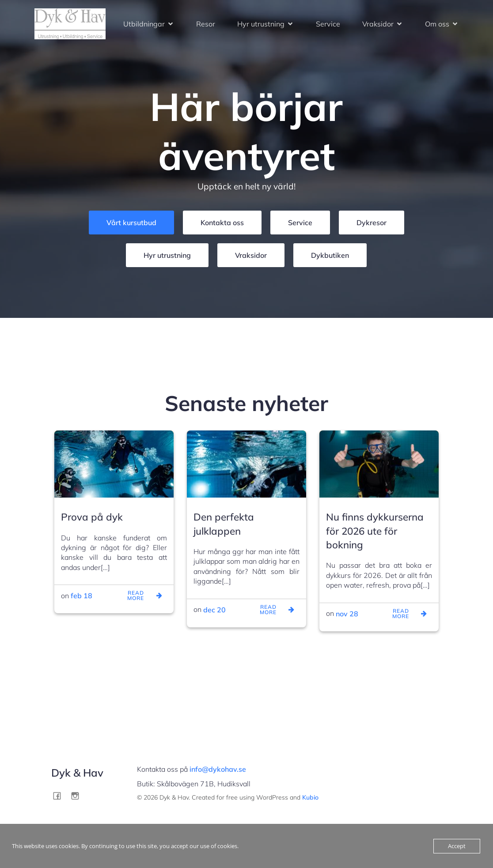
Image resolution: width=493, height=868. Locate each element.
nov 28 (347, 614)
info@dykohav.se (218, 769)
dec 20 (214, 610)
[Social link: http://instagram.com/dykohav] (78, 795)
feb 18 (82, 596)
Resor (206, 24)
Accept (457, 846)
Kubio (310, 797)
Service (328, 24)
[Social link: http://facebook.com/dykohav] (60, 795)
